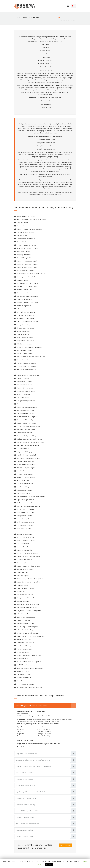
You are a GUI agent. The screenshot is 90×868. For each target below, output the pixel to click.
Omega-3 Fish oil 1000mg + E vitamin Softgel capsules (33, 766)
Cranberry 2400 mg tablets (25, 836)
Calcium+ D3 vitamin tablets (25, 773)
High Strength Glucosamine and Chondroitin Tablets (33, 792)
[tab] (45, 706)
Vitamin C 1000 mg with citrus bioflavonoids (30, 811)
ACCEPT (49, 865)
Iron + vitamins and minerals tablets (27, 824)
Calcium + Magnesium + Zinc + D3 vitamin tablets (32, 706)
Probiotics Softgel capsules (25, 779)
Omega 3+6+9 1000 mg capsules (27, 798)
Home (59, 17)
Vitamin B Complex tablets (24, 830)
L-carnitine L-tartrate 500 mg (25, 805)
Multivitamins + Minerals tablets (26, 785)
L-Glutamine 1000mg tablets (25, 817)
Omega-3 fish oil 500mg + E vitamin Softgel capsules (33, 760)
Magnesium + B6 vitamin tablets (26, 754)
